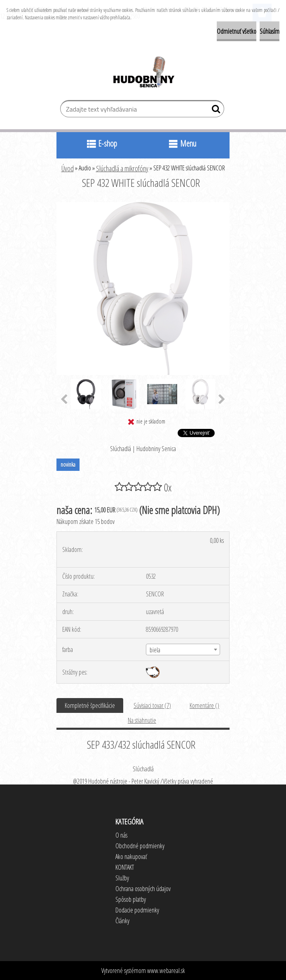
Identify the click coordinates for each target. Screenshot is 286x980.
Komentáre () (204, 705)
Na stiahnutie (142, 720)
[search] (214, 111)
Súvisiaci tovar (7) (152, 705)
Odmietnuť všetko (237, 31)
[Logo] (143, 73)
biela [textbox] (155, 650)
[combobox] (183, 649)
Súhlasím (270, 31)
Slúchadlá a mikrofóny (122, 168)
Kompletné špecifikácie (90, 705)
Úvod (68, 168)
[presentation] (64, 400)
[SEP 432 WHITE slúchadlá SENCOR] (143, 205)
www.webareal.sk (166, 971)
